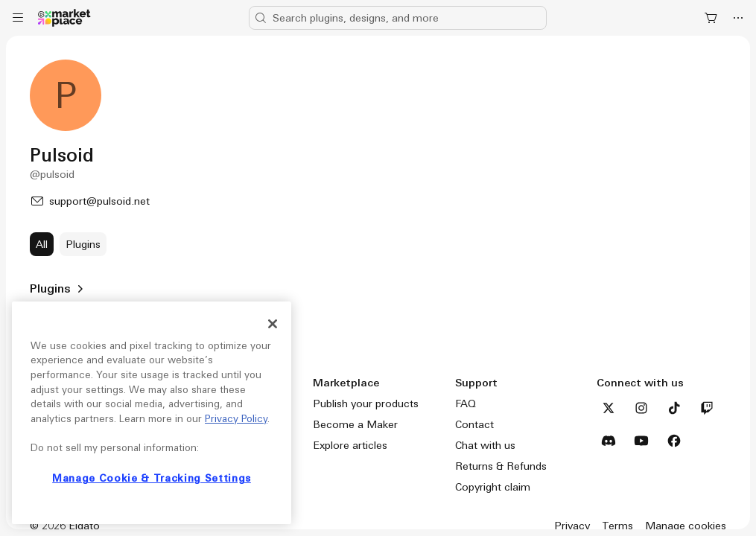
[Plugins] (83, 244)
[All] (42, 244)
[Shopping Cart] (711, 18)
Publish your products (366, 403)
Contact (474, 424)
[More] (738, 18)
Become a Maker (355, 424)
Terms (617, 526)
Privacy (572, 526)
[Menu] (18, 18)
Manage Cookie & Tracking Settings (152, 478)
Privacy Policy (236, 419)
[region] (152, 413)
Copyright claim (493, 487)
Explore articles (350, 445)
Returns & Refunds (501, 466)
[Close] (273, 324)
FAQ (466, 403)
